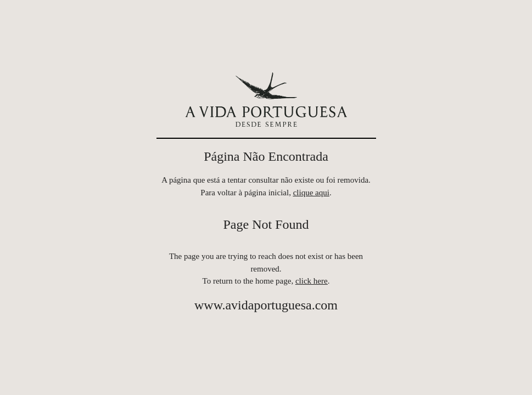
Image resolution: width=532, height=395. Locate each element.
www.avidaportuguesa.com (266, 305)
